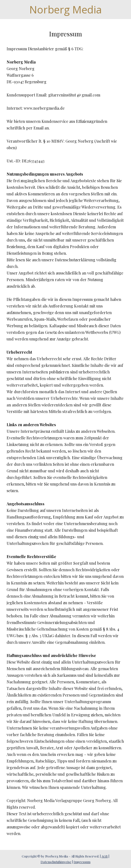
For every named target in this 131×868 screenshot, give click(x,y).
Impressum (82, 862)
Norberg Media (65, 9)
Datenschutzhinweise (56, 862)
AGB (105, 856)
